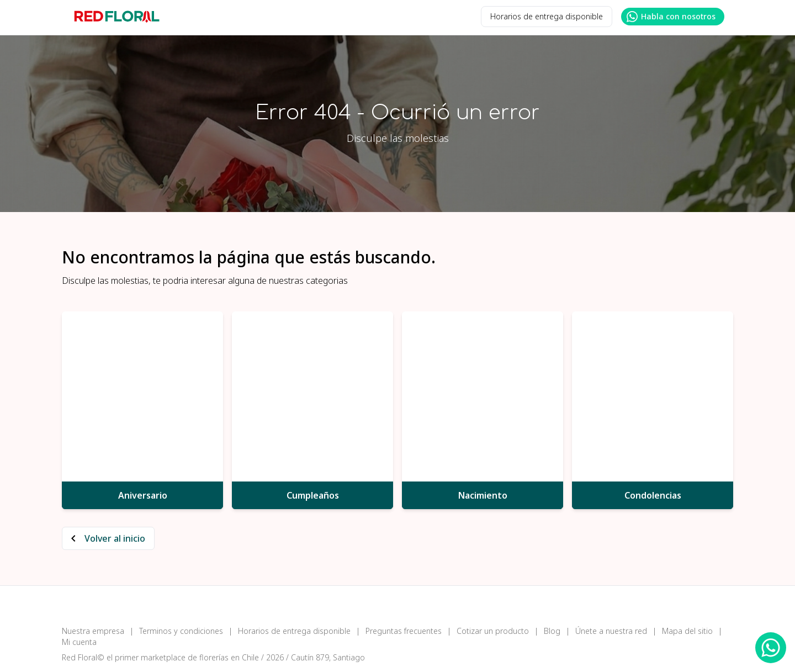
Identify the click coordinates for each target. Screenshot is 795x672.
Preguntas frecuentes (404, 631)
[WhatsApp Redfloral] (771, 648)
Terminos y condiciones (181, 631)
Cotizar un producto (493, 631)
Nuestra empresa (93, 631)
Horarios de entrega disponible (547, 16)
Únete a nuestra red (611, 631)
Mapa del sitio (687, 631)
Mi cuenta (79, 642)
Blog (552, 631)
